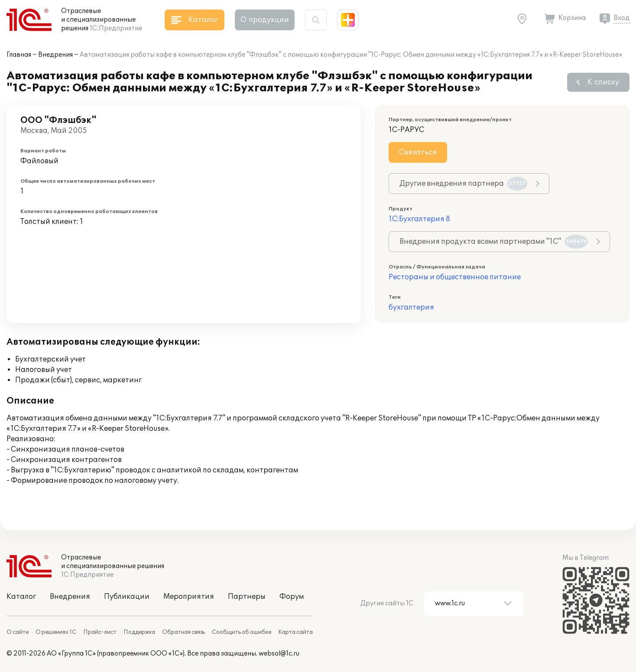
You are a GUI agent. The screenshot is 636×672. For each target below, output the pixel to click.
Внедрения (55, 55)
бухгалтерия (411, 307)
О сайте (18, 632)
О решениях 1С (56, 632)
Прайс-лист (100, 632)
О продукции (265, 20)
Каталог (21, 597)
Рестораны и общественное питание (455, 277)
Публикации (127, 597)
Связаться (418, 152)
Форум (292, 597)
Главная (19, 55)
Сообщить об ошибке (242, 632)
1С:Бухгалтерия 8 (419, 219)
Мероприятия (189, 597)
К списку (603, 82)
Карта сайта (295, 632)
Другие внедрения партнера (463, 184)
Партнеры (247, 597)
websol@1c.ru (279, 654)
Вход (621, 18)
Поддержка (139, 632)
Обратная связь (183, 632)
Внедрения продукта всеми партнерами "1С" (494, 242)
